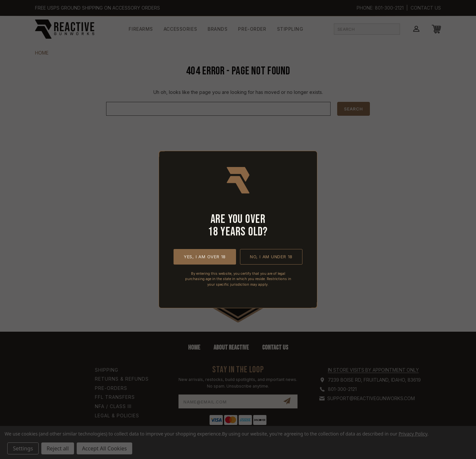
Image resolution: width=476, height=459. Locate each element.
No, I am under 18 (271, 257)
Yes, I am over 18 (205, 257)
